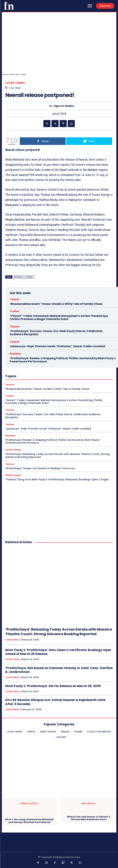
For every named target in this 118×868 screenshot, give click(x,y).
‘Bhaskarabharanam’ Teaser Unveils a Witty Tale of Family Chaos (56, 304)
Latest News (15, 83)
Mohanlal (19, 277)
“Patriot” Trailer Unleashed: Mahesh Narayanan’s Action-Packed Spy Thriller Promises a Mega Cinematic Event (59, 317)
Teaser (15, 299)
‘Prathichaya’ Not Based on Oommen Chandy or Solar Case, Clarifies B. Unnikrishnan (59, 670)
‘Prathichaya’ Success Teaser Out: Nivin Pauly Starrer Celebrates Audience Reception (56, 333)
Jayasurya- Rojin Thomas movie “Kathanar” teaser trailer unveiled (57, 346)
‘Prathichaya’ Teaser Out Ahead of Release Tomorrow (40, 468)
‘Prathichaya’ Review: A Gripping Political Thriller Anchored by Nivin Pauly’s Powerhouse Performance (63, 360)
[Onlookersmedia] (9, 6)
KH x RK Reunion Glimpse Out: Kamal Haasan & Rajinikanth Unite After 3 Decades (55, 702)
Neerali (30, 277)
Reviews (15, 354)
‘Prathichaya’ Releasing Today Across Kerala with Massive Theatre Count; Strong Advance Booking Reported (57, 456)
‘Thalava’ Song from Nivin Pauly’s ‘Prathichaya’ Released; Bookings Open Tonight (57, 479)
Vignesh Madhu (64, 106)
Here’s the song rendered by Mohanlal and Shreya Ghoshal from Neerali (29, 821)
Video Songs (13, 475)
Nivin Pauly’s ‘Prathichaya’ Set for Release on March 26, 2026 (53, 686)
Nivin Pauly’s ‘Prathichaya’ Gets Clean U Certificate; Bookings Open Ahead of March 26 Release (58, 652)
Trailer (14, 311)
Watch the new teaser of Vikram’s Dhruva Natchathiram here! (89, 818)
